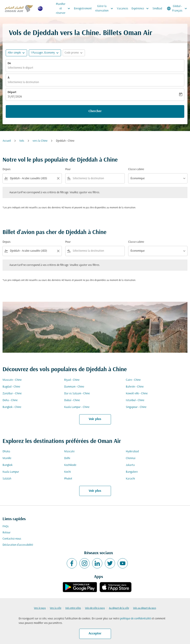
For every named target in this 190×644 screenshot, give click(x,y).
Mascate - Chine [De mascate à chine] (12, 380)
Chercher (95, 111)
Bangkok (8, 465)
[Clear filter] (58, 178)
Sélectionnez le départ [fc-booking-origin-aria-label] (20, 68)
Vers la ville (55, 608)
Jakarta (130, 465)
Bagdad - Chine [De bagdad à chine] (11, 387)
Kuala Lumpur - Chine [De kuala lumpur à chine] (77, 407)
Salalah (7, 479)
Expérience (141, 8)
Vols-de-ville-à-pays (95, 608)
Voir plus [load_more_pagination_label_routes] (95, 419)
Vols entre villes (73, 608)
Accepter (95, 634)
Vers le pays (40, 608)
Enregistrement (83, 9)
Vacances (123, 9)
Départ (12, 92)
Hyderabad (132, 452)
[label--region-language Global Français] (177, 8)
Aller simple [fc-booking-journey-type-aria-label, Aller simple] (14, 53)
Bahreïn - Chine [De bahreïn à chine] (135, 387)
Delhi (67, 458)
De (9, 63)
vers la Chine (40, 141)
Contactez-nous (12, 539)
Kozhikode (70, 465)
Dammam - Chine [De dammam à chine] (74, 387)
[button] (45, 53)
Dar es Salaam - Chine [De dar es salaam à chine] (77, 394)
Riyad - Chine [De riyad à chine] (72, 380)
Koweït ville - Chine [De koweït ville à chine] (137, 394)
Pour (68, 169)
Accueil (7, 141)
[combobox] (32, 178)
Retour (7, 533)
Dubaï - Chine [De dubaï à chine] (72, 400)
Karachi (130, 479)
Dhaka (6, 452)
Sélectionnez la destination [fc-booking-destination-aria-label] (23, 82)
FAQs (6, 526)
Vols (22, 141)
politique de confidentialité (136, 619)
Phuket (68, 479)
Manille (7, 458)
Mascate (69, 452)
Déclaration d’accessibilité (18, 545)
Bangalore (132, 472)
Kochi (67, 472)
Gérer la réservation (105, 8)
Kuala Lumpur (11, 472)
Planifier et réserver (64, 8)
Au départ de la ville (119, 608)
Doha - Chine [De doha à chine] (10, 400)
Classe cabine (136, 169)
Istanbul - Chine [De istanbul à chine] (135, 400)
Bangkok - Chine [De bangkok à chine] (12, 407)
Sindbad (157, 9)
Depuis (7, 169)
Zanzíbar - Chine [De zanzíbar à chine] (12, 394)
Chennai (131, 458)
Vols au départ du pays (145, 608)
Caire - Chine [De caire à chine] (133, 380)
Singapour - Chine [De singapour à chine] (136, 407)
